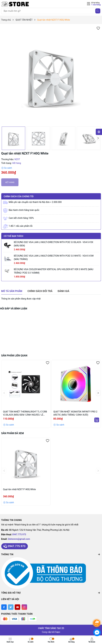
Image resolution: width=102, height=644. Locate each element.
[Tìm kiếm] (98, 11)
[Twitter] (11, 607)
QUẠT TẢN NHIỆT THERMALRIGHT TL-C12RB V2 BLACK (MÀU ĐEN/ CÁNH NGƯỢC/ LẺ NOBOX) (25, 413)
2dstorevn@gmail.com (19, 539)
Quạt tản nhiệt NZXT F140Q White (19, 489)
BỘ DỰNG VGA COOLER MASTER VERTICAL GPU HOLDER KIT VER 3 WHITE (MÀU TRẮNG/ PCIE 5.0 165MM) (54, 271)
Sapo (58, 632)
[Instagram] (24, 607)
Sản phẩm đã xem (13, 433)
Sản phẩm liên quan (14, 356)
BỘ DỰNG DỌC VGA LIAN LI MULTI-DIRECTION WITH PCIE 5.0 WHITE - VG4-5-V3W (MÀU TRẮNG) (54, 257)
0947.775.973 (19, 534)
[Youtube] (17, 607)
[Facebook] (4, 607)
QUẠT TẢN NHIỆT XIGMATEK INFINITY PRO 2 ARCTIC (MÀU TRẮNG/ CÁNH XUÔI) (75, 413)
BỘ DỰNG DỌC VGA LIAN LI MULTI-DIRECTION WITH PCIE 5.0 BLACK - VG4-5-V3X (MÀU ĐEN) (54, 244)
